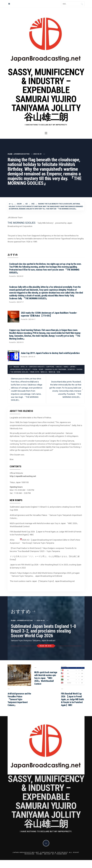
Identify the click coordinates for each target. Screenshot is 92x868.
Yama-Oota (34, 372)
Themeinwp (61, 854)
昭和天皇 (52, 372)
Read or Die (46, 646)
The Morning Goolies (19, 372)
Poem (35, 369)
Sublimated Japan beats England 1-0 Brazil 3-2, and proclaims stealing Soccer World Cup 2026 (45, 508)
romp (41, 369)
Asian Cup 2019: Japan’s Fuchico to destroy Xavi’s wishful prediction (50, 353)
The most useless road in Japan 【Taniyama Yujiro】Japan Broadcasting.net (42, 581)
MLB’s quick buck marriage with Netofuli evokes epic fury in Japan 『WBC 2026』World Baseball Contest (44, 525)
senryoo (71, 369)
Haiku (66, 367)
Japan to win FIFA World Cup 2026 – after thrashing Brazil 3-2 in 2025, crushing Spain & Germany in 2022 (46, 566)
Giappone (50, 367)
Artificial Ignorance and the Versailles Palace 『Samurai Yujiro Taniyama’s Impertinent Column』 (46, 517)
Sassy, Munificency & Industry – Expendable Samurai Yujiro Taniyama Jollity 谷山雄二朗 (46, 95)
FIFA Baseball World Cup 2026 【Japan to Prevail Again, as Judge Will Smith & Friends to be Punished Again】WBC (46, 533)
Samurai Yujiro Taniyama (55, 369)
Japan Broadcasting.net (20, 369)
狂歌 (59, 372)
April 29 (24, 367)
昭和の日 (44, 372)
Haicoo (59, 367)
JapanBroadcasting (21, 154)
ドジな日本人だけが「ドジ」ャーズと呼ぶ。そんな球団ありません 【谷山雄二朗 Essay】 (45, 558)
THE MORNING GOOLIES (21, 223)
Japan (72, 367)
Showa (79, 369)
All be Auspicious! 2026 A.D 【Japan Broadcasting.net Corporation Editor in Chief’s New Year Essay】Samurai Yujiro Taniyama (45, 541)
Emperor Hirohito (37, 367)
